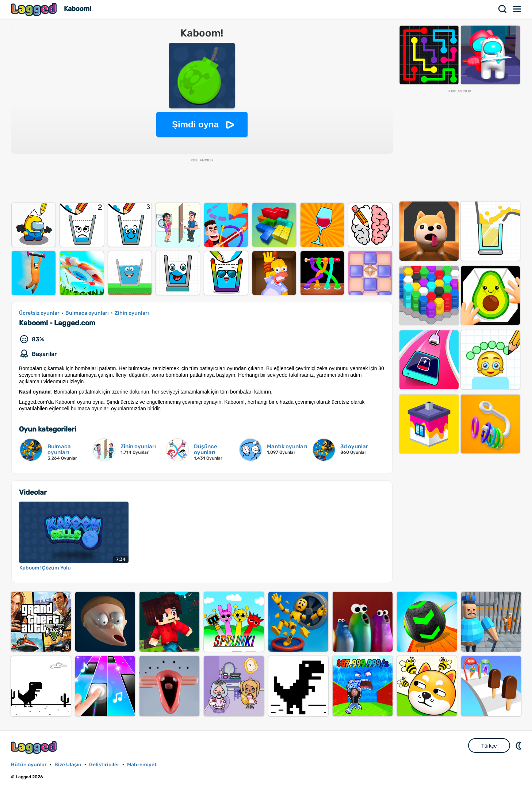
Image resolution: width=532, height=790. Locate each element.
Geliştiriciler (104, 765)
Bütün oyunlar (29, 765)
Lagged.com (35, 747)
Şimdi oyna (195, 124)
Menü (517, 9)
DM (519, 745)
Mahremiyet (142, 765)
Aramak (503, 9)
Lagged (35, 9)
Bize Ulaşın (68, 765)
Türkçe (489, 746)
